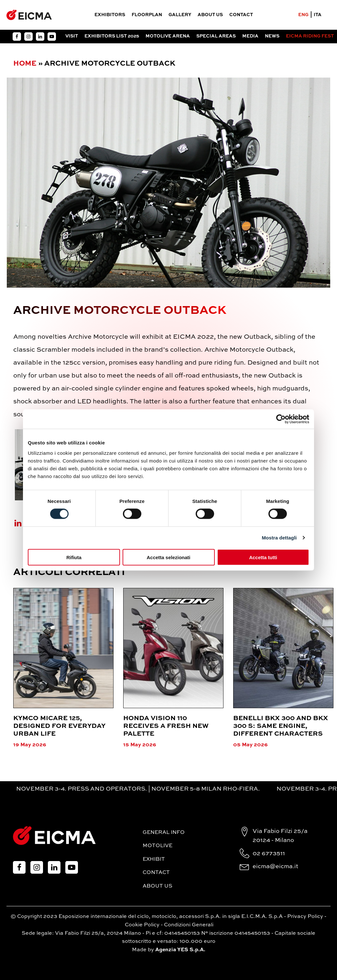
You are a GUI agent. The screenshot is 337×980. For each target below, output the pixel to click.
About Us (210, 15)
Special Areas (216, 36)
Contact (241, 15)
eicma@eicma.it (275, 867)
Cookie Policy (142, 925)
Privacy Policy (305, 917)
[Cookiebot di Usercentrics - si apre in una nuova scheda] (281, 419)
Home (25, 64)
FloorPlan (147, 15)
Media (250, 36)
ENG (303, 15)
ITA (318, 15)
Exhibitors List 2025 (112, 36)
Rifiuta (74, 557)
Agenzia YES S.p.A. (180, 950)
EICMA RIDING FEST (310, 36)
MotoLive (158, 846)
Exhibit (154, 859)
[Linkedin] (22, 523)
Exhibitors (110, 15)
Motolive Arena (168, 36)
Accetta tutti (263, 557)
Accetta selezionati (168, 557)
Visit (72, 36)
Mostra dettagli (279, 538)
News (272, 36)
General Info (164, 833)
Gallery (180, 15)
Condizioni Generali (189, 925)
